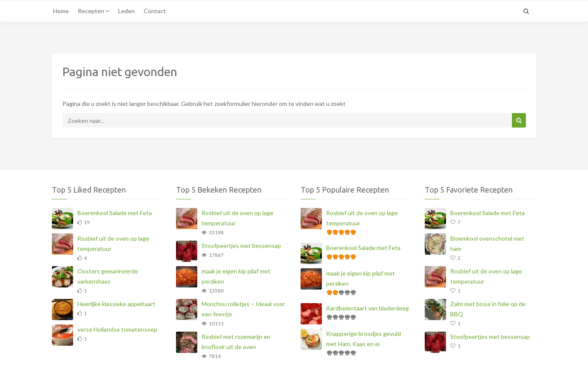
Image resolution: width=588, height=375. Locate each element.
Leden (126, 11)
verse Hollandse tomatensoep (117, 329)
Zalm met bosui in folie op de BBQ (488, 309)
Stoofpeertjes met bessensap (241, 246)
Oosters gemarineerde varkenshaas (108, 276)
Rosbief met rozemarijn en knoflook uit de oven (236, 342)
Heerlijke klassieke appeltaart (116, 304)
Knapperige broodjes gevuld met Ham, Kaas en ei (364, 339)
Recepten (94, 11)
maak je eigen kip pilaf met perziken (236, 276)
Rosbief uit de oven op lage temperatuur (113, 243)
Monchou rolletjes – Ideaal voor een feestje (243, 309)
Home (61, 11)
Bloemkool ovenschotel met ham (487, 243)
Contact (155, 11)
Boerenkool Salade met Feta (115, 213)
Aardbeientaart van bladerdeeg (368, 308)
